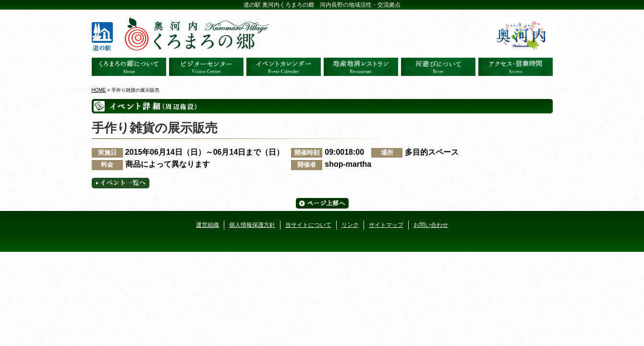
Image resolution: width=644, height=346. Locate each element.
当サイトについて (308, 225)
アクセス (516, 67)
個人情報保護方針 (252, 225)
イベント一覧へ (121, 183)
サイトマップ (386, 225)
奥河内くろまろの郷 (129, 67)
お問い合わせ (431, 225)
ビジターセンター (206, 67)
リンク (350, 225)
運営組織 (207, 225)
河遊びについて (438, 67)
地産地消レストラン (361, 67)
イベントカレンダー (284, 67)
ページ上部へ (322, 203)
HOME (99, 90)
